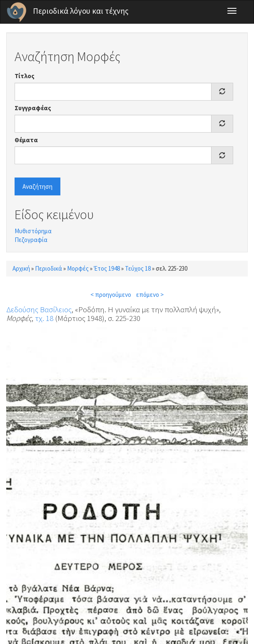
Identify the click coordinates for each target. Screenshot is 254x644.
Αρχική (21, 268)
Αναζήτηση (37, 186)
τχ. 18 (44, 318)
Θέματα (26, 140)
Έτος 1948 (107, 268)
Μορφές (78, 268)
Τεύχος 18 (138, 268)
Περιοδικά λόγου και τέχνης (81, 11)
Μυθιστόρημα (33, 231)
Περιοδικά (49, 268)
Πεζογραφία (31, 240)
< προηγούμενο (111, 295)
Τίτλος (25, 76)
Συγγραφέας (33, 108)
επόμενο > (150, 295)
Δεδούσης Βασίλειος (39, 309)
